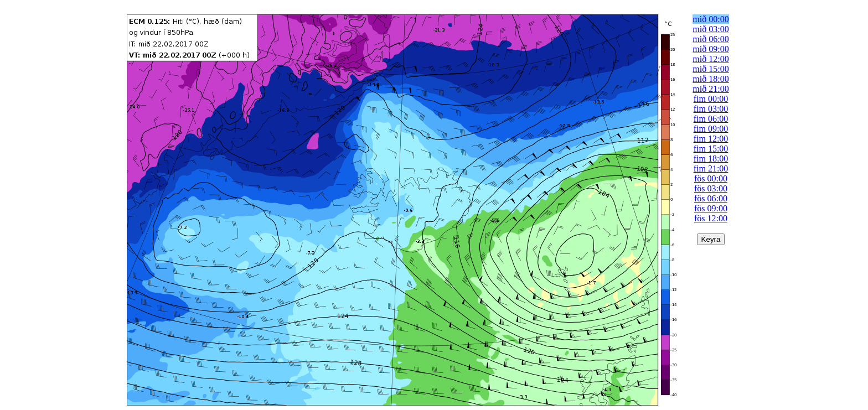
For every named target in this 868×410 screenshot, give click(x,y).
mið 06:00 (711, 39)
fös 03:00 (711, 188)
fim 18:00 (711, 159)
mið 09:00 (711, 49)
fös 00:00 (711, 178)
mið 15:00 (711, 69)
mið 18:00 (711, 79)
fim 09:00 (711, 129)
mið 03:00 (711, 29)
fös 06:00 (711, 198)
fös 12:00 (711, 218)
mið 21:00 (711, 89)
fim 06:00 (711, 119)
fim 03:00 (711, 109)
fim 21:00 (711, 168)
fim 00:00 (711, 99)
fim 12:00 (711, 139)
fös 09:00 (711, 208)
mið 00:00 (711, 19)
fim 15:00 (711, 149)
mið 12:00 (711, 59)
